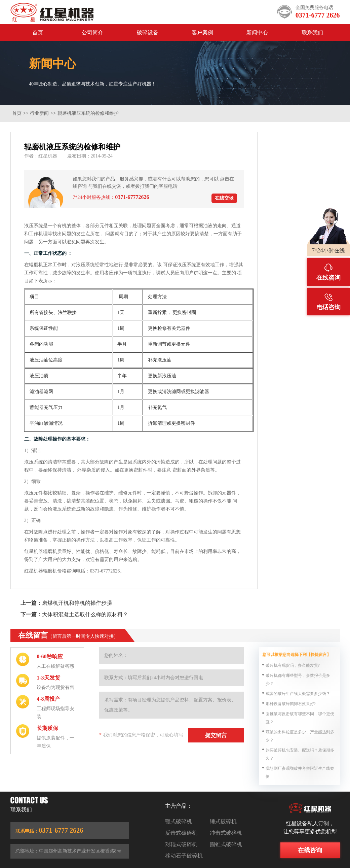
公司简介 (92, 32)
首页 (38, 32)
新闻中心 (257, 32)
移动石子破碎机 (184, 856)
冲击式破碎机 (226, 833)
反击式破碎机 (181, 833)
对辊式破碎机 (181, 844)
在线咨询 (310, 850)
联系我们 (312, 32)
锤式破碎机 (223, 821)
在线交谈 (224, 198)
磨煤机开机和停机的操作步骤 (77, 603)
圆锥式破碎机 (226, 844)
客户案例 (202, 32)
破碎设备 (148, 32)
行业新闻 (39, 113)
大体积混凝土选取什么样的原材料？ (85, 614)
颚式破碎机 (179, 821)
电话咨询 (328, 302)
